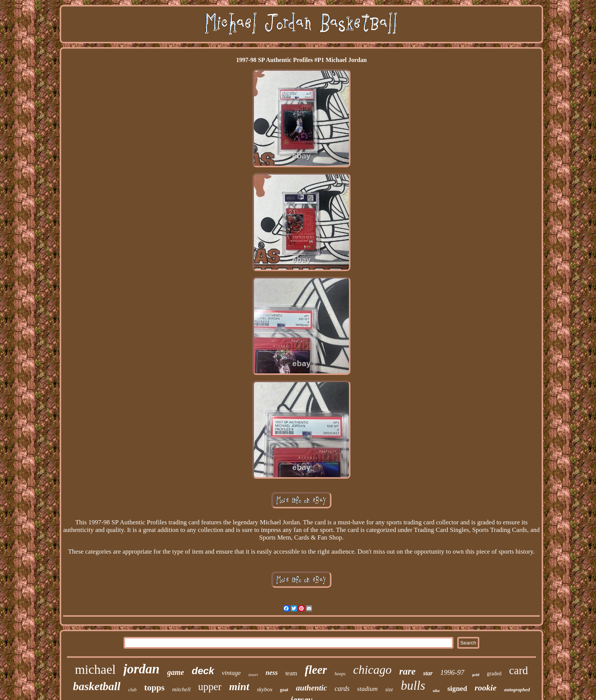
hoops (340, 674)
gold (476, 675)
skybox (265, 689)
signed (457, 688)
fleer (316, 670)
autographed (517, 690)
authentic (312, 688)
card (518, 670)
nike (436, 691)
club (132, 690)
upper (210, 687)
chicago (372, 670)
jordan (142, 669)
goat (284, 690)
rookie (486, 688)
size (389, 690)
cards (342, 689)
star (428, 673)
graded (494, 674)
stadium (368, 689)
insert (253, 675)
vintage (231, 673)
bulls (413, 686)
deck (203, 671)
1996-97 (452, 672)
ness (272, 673)
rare (407, 671)
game (176, 672)
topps (154, 688)
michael (95, 669)
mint (239, 687)
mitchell (181, 689)
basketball (97, 686)
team (291, 673)
